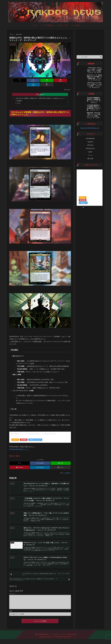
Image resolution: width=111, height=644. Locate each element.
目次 (38, 90)
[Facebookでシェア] (25, 80)
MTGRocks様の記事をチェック (19, 445)
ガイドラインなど (51, 635)
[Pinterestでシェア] (45, 80)
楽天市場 (24, 436)
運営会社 (37, 635)
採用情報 (43, 635)
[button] (66, 80)
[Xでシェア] (14, 80)
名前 (11, 612)
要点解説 (19, 97)
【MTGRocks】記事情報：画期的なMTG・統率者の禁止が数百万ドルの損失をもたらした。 (41, 94)
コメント (13, 592)
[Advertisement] (90, 42)
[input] (90, 57)
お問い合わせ (73, 635)
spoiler (18, 452)
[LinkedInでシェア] (56, 80)
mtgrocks (12, 452)
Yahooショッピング (35, 436)
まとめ (19, 99)
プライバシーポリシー (63, 635)
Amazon (15, 436)
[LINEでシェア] (35, 80)
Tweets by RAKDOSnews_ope (90, 128)
